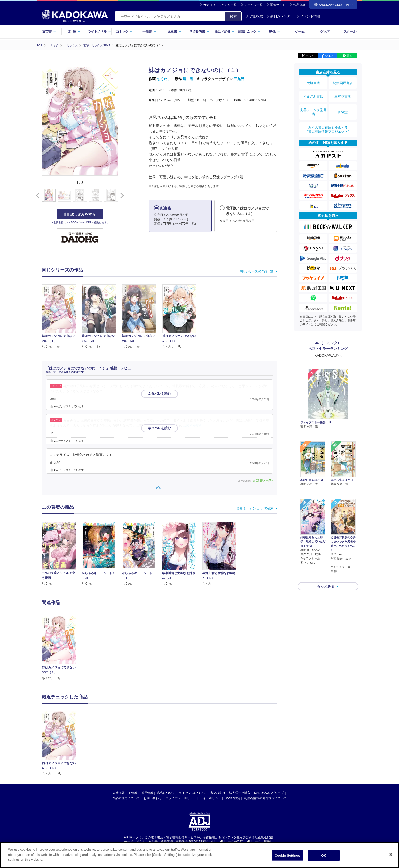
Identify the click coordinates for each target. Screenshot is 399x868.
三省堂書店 (343, 92)
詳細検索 (254, 16)
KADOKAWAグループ (269, 793)
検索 (233, 16)
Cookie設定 (232, 798)
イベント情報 (308, 16)
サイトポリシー (210, 798)
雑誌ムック (250, 31)
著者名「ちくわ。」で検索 (255, 508)
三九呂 (239, 79)
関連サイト (278, 5)
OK (324, 855)
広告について (166, 793)
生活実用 (225, 31)
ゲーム (300, 31)
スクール (350, 31)
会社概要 (119, 793)
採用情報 (147, 793)
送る (349, 56)
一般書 (149, 31)
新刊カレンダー (280, 16)
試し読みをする (80, 214)
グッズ (325, 31)
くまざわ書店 (313, 92)
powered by (256, 480)
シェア (329, 56)
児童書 (174, 31)
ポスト (310, 56)
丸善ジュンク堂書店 (313, 105)
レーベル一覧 (253, 5)
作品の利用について (126, 798)
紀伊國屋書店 (343, 82)
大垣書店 (313, 82)
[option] (62, 648)
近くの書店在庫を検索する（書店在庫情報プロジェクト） (328, 119)
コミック (124, 31)
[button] (121, 195)
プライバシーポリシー (181, 798)
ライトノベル (99, 31)
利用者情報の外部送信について (265, 798)
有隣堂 (343, 105)
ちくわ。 (164, 79)
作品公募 (299, 5)
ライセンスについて (193, 793)
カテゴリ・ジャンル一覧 (220, 5)
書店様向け (218, 793)
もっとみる (326, 547)
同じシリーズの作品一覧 (256, 271)
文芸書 (49, 31)
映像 (275, 31)
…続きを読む (193, 425)
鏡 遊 (188, 79)
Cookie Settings (288, 855)
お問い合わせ (153, 798)
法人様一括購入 (240, 793)
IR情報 (133, 793)
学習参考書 (199, 31)
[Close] (391, 855)
